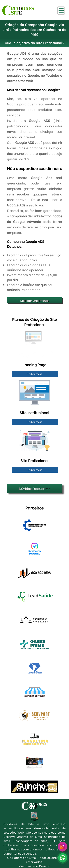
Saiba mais (34, 374)
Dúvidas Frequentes (35, 488)
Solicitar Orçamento (34, 300)
